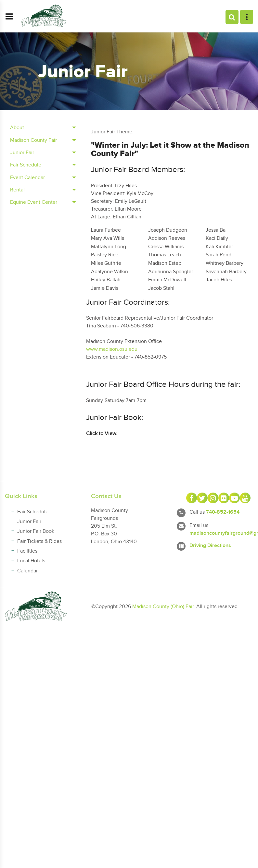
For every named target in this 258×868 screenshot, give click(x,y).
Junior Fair (22, 153)
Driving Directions (210, 546)
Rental (17, 190)
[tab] (43, 128)
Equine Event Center (34, 202)
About (17, 128)
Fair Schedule (26, 165)
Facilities (27, 551)
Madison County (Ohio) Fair (163, 607)
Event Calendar (27, 178)
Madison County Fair (33, 140)
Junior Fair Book (36, 531)
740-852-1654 (223, 512)
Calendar (27, 571)
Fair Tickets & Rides (39, 541)
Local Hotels (31, 561)
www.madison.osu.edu (112, 349)
